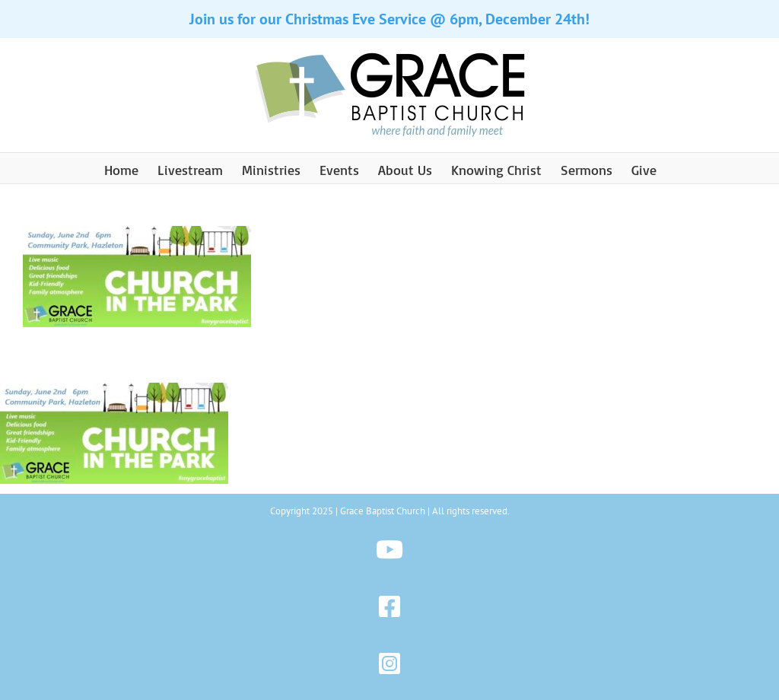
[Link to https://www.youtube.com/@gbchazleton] (390, 550)
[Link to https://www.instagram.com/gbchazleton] (390, 664)
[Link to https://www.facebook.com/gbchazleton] (390, 607)
